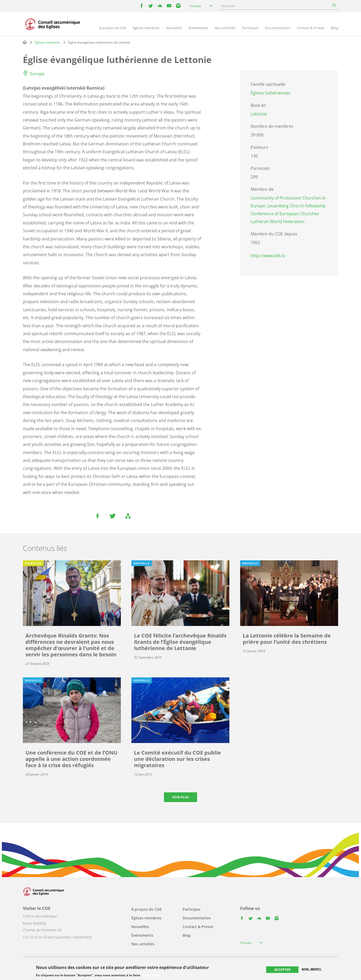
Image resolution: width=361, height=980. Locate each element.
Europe (37, 74)
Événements (198, 28)
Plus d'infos (151, 976)
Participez (250, 28)
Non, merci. (311, 970)
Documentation (278, 28)
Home (25, 42)
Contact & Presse (311, 28)
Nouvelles (174, 28)
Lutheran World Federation (278, 222)
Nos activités (225, 28)
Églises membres (146, 28)
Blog (334, 28)
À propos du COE (113, 28)
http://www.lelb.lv (268, 256)
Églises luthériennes (270, 93)
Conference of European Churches (285, 214)
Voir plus (180, 797)
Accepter (282, 970)
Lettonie (259, 114)
